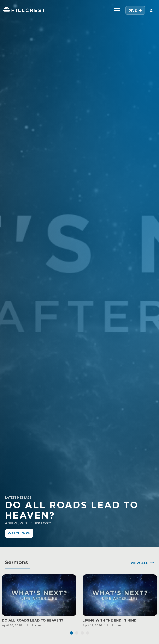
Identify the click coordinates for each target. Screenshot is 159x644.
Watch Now (19, 533)
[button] (71, 639)
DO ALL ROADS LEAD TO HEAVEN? (33, 626)
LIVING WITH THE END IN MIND (110, 626)
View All (139, 569)
